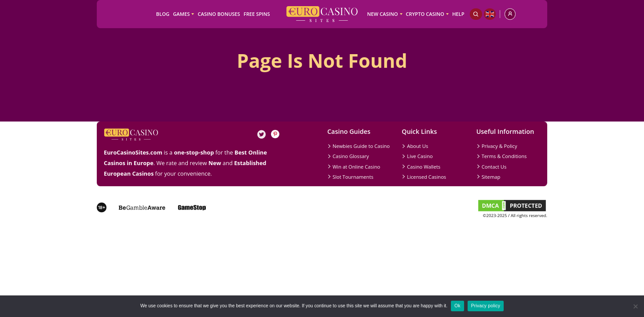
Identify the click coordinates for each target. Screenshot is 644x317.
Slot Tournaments (353, 177)
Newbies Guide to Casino (361, 146)
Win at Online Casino (356, 167)
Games (181, 14)
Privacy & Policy (499, 146)
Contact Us (494, 167)
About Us (417, 146)
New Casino (382, 14)
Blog (163, 14)
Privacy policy (486, 306)
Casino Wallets (424, 167)
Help (458, 14)
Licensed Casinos (426, 177)
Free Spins (257, 14)
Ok (457, 306)
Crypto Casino (425, 14)
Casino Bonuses (219, 14)
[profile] (510, 14)
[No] (635, 306)
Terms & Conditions (504, 156)
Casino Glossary (351, 156)
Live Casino (420, 156)
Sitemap (491, 177)
